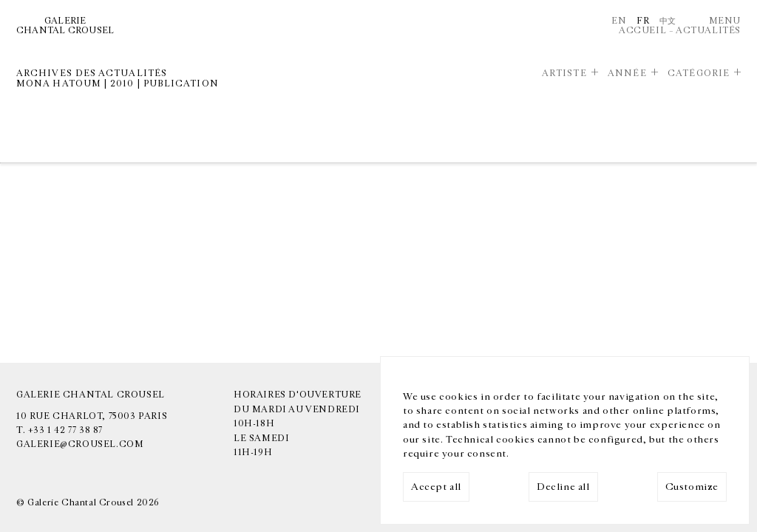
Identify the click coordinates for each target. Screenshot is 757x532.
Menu (725, 21)
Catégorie (699, 73)
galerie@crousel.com (80, 444)
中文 (668, 21)
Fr (643, 21)
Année (627, 73)
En (619, 21)
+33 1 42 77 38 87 (65, 430)
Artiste (564, 73)
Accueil (642, 30)
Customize (692, 487)
